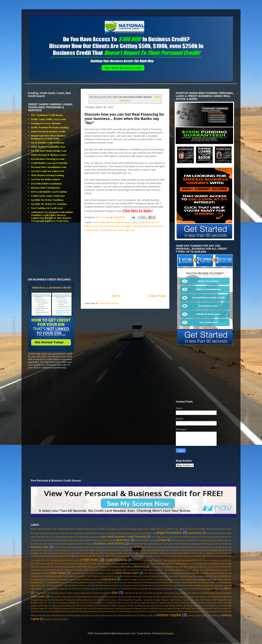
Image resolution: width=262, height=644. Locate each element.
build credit (99, 222)
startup (153, 603)
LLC (48, 580)
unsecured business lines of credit (139, 609)
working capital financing (55, 619)
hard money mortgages (154, 573)
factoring (140, 566)
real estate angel (88, 589)
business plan (98, 547)
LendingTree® (203, 576)
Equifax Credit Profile (78, 567)
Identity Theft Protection (89, 576)
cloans (225, 547)
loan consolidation (62, 580)
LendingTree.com (186, 576)
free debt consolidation (113, 570)
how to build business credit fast (52, 576)
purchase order (212, 586)
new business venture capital (179, 580)
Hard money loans (127, 573)
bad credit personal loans (50, 540)
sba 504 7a (140, 593)
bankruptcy (123, 540)
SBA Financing (165, 593)
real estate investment (108, 589)
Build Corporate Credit (181, 540)
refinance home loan (182, 589)
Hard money (58, 573)
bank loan (108, 540)
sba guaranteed (181, 593)
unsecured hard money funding (116, 611)
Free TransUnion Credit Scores (173, 570)
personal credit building (146, 583)
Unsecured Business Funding (109, 609)
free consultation (124, 226)
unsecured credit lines (53, 611)
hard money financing (81, 573)
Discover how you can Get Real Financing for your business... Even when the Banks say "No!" (124, 119)
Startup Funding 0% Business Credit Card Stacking (123, 606)
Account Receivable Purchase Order (204, 529)
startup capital (222, 603)
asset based (212, 533)
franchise (52, 570)
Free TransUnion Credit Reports (141, 570)
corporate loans (86, 556)
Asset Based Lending (50, 537)
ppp (127, 230)
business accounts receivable (43, 544)
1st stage (180, 529)
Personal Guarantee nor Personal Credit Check (200, 583)
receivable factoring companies (135, 589)
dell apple (162, 564)
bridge (162, 540)
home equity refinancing (178, 573)
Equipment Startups (99, 567)
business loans (82, 547)
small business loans (84, 600)
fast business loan (158, 567)
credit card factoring (214, 556)
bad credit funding (205, 537)
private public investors (192, 586)
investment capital (111, 576)
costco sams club (123, 556)
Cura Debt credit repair (92, 564)
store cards (219, 606)
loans (147, 226)
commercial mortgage (208, 550)
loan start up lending (82, 580)
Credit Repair (138, 560)
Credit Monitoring (116, 560)
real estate (72, 589)
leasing (162, 576)
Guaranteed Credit (39, 573)
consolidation (208, 553)
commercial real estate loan (87, 553)
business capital (67, 544)
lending (138, 226)
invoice (145, 576)
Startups (190, 606)
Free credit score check (89, 570)
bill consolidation (142, 540)
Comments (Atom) (109, 303)
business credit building (109, 543)
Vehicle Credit (146, 616)
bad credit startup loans (74, 540)
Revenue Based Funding (62, 593)
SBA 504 (128, 593)
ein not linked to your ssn (218, 564)
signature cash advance (197, 597)
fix (182, 567)
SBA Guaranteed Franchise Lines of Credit (210, 593)
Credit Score (168, 560)
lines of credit (218, 576)
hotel (33, 576)
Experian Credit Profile (121, 567)
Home (116, 296)
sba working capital (79, 597)
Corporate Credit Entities (65, 556)
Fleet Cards (207, 567)
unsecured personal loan (194, 611)
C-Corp (112, 547)
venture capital (168, 615)
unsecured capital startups (187, 609)
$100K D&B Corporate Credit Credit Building (50, 529)
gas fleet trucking (221, 570)
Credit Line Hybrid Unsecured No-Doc (60, 560)
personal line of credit (59, 586)
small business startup (66, 603)
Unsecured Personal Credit (169, 611)
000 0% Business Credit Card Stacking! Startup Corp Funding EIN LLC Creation (137, 529)
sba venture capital (59, 597)
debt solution (149, 564)
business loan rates (63, 547)
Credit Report (153, 560)
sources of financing (88, 603)
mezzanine (109, 579)
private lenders (132, 586)
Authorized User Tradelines (74, 537)
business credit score (139, 544)
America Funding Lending (101, 533)
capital (135, 222)
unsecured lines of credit (143, 611)
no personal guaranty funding (80, 583)
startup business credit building (173, 603)
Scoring (94, 597)
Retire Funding (42, 593)
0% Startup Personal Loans (86, 529)
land (153, 576)
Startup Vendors (176, 606)
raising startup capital (55, 589)
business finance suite (118, 222)
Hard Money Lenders (103, 573)
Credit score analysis (185, 560)
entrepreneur (60, 567)
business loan (40, 547)
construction (223, 553)
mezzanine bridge (129, 580)
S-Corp (105, 593)
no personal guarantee (112, 230)
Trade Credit (53, 609)
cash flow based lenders (177, 547)
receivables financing (161, 589)
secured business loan (111, 597)
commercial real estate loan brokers (119, 553)
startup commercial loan (62, 606)
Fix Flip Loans (192, 567)
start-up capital (140, 603)
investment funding (130, 576)
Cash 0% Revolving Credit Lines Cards (145, 547)
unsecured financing (91, 611)
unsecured (66, 609)
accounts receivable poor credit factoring (69, 533)
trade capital (39, 609)
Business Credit (84, 544)
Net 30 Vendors (156, 580)
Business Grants (221, 544)
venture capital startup (198, 616)
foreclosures (39, 570)
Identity (73, 576)
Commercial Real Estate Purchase (183, 553)
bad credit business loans (162, 537)
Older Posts (157, 296)
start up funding (107, 603)
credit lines (145, 222)
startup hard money (157, 606)
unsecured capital (165, 609)
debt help (116, 564)
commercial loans (157, 550)
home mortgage (199, 573)
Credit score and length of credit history (214, 560)
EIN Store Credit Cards (41, 567)
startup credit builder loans (87, 606)
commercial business (40, 550)
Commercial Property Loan (59, 553)
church (216, 547)
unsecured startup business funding (65, 616)
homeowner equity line (219, 573)
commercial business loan (64, 550)
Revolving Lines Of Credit (87, 593)
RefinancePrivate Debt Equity (207, 589)
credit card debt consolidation (189, 556)
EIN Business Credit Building (191, 564)
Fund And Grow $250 (200, 570)
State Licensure (204, 606)
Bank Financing (94, 540)
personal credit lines (168, 583)
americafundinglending (125, 533)
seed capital (161, 597)
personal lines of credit (82, 586)
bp (154, 540)
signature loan (217, 597)
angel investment (145, 533)
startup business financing (201, 603)
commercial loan (139, 550)
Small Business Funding (61, 600)
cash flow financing (201, 547)
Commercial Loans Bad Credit (182, 550)
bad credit (93, 537)
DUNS (172, 564)
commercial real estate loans (151, 553)
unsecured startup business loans (98, 616)
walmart (214, 616)
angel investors (169, 533)
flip (217, 567)
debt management (132, 564)
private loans (148, 586)
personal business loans (122, 583)
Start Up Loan (124, 603)
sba (133, 230)
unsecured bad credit (84, 609)
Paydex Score (102, 583)
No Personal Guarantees (54, 583)
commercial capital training (91, 550)
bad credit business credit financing (124, 537)
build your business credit (217, 540)
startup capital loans (39, 606)
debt (107, 564)
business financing (202, 544)
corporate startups (104, 556)
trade (229, 606)
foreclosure (227, 567)
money (143, 580)
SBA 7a (152, 593)
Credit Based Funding (143, 556)
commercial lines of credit (117, 550)
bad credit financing (185, 537)
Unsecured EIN (72, 611)
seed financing (177, 597)
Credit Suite (58, 564)
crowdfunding (73, 564)
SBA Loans (38, 596)
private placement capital (168, 586)
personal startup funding (105, 586)
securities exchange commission (139, 597)
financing (109, 226)
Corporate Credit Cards (41, 556)
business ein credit (160, 544)
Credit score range (42, 564)
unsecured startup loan (127, 616)
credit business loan (165, 556)
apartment (195, 533)
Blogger (170, 633)
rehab (228, 588)
